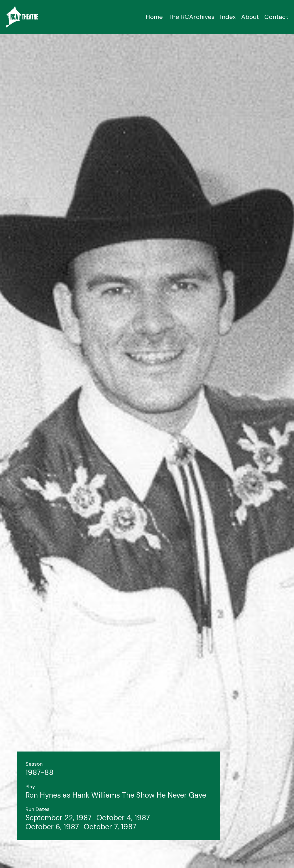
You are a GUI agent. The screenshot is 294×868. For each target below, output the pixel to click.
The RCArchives (191, 17)
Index (228, 17)
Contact (276, 17)
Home (154, 17)
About (250, 17)
